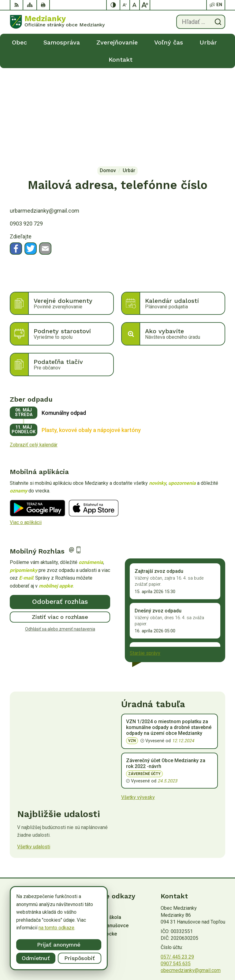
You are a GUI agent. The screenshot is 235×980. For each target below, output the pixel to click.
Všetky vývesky (138, 704)
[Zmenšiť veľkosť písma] (125, 5)
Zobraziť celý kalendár (34, 351)
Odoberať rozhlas (60, 508)
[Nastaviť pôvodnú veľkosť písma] (135, 5)
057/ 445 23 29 (177, 864)
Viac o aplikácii (26, 429)
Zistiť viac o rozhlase (60, 524)
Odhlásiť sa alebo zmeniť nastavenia (60, 535)
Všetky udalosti (34, 753)
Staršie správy (145, 560)
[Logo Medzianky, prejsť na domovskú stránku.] (57, 22)
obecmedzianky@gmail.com (191, 877)
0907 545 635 (176, 870)
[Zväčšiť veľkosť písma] (145, 5)
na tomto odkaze (56, 928)
